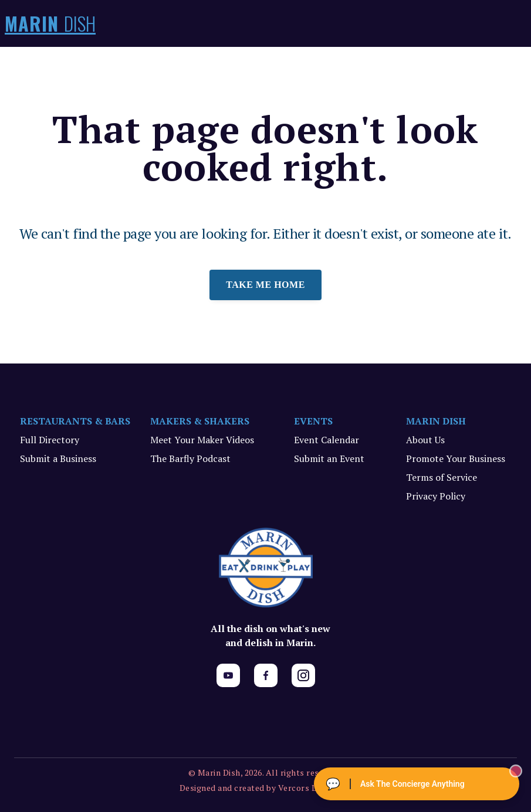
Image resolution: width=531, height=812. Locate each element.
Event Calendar (327, 440)
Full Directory (50, 440)
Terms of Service (442, 477)
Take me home (265, 285)
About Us (425, 440)
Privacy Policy (436, 496)
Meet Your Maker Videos (202, 440)
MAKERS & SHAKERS (200, 421)
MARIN (50, 23)
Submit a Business (58, 458)
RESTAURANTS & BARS (75, 421)
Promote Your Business (456, 458)
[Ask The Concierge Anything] (417, 784)
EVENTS (313, 421)
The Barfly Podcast (190, 458)
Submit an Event (329, 458)
